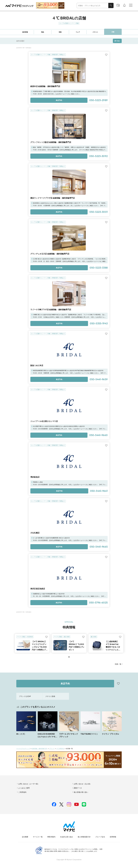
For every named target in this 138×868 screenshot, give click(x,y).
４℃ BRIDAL (60, 749)
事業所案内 (51, 837)
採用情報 (113, 837)
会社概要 (25, 837)
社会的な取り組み (67, 837)
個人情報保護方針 (84, 837)
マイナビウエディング (23, 749)
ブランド (52, 749)
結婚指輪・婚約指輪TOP (40, 749)
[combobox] (93, 6)
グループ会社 (100, 837)
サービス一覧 (38, 837)
